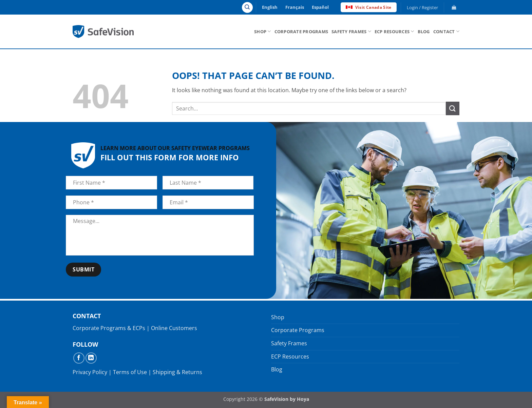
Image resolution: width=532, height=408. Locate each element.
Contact (446, 31)
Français (295, 7)
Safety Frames (351, 31)
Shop (262, 31)
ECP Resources (394, 31)
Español (320, 7)
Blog (424, 32)
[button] (423, 7)
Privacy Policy (90, 372)
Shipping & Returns (177, 372)
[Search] (247, 7)
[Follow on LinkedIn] (91, 358)
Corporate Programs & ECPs (109, 328)
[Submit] (453, 108)
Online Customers (174, 328)
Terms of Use (130, 372)
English (270, 7)
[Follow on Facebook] (79, 358)
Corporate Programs (301, 32)
